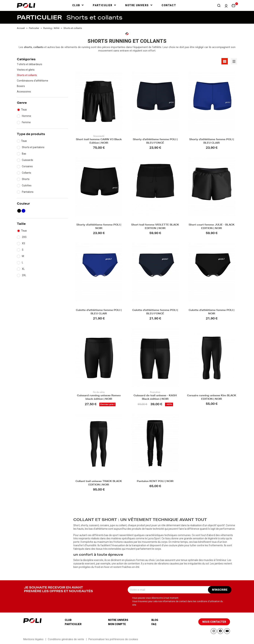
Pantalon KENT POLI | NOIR (155, 482)
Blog (155, 620)
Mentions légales (33, 639)
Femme (26, 122)
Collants (26, 173)
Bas (24, 154)
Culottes (27, 185)
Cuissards (27, 160)
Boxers (21, 86)
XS (23, 243)
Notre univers (118, 620)
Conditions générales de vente (66, 639)
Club (68, 620)
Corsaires (27, 166)
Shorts (26, 179)
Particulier (73, 624)
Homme (26, 116)
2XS (24, 237)
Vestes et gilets (26, 70)
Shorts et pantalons (33, 147)
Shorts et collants (27, 75)
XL (23, 269)
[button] (219, 5)
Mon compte (117, 624)
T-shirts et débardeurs (30, 64)
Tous (24, 110)
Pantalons (28, 192)
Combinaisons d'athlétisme (33, 81)
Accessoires (24, 92)
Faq (154, 624)
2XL (24, 275)
